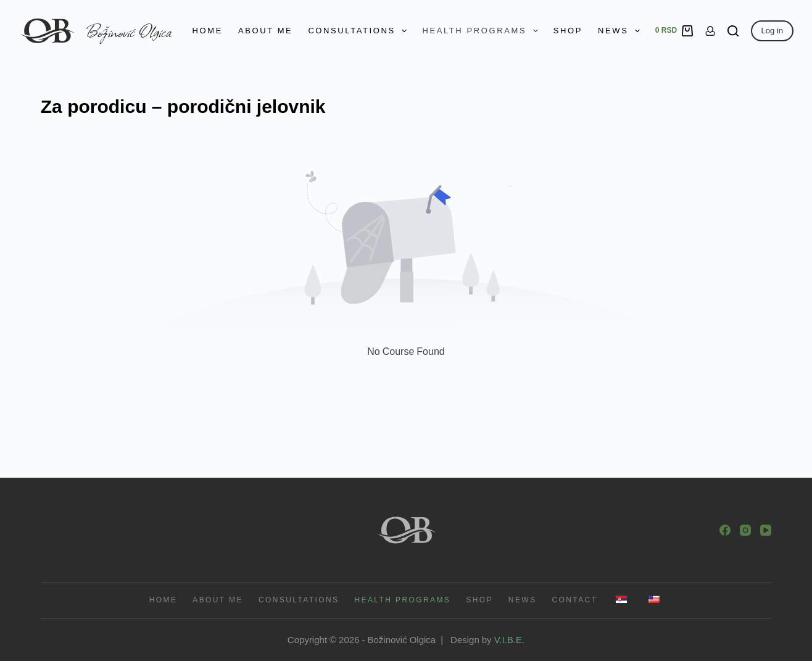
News (621, 31)
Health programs (482, 31)
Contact (574, 600)
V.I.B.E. (509, 639)
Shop (568, 31)
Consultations (360, 31)
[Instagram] (745, 530)
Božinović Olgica (129, 31)
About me (265, 31)
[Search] (733, 31)
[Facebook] (725, 530)
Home (208, 31)
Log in (772, 31)
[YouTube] (766, 530)
